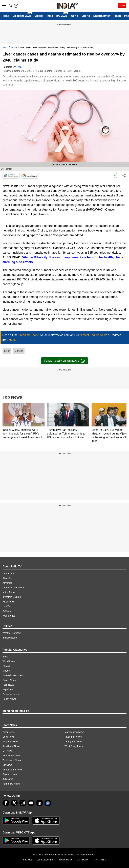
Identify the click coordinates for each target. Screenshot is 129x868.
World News (9, 661)
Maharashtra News (74, 732)
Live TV (6, 606)
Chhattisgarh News (12, 770)
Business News (11, 694)
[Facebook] (6, 803)
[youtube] (31, 803)
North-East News (11, 756)
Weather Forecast (12, 633)
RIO (95, 860)
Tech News (8, 685)
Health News (9, 699)
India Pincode (10, 638)
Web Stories (9, 616)
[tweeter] (14, 803)
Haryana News (10, 741)
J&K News (8, 779)
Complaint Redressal (13, 588)
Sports (86, 16)
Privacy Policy (65, 860)
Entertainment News (13, 675)
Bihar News (9, 732)
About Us (7, 578)
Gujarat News (10, 774)
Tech (118, 16)
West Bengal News (74, 746)
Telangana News (73, 741)
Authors (7, 611)
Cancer (19, 351)
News (5, 47)
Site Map (28, 860)
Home (5, 16)
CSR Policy (83, 860)
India (50, 16)
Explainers (8, 689)
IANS (20, 67)
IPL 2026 (62, 16)
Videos (39, 16)
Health (14, 47)
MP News (8, 751)
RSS (104, 860)
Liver (7, 351)
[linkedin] (39, 803)
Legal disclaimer (45, 860)
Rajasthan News (73, 737)
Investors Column (12, 597)
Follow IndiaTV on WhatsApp (64, 361)
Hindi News (8, 602)
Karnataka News (11, 784)
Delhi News (8, 737)
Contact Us (8, 573)
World (74, 16)
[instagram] (23, 803)
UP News (7, 765)
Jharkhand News (11, 746)
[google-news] (48, 803)
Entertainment (102, 16)
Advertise (7, 583)
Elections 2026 (22, 16)
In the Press (9, 592)
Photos (6, 666)
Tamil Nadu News (12, 760)
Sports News (9, 680)
